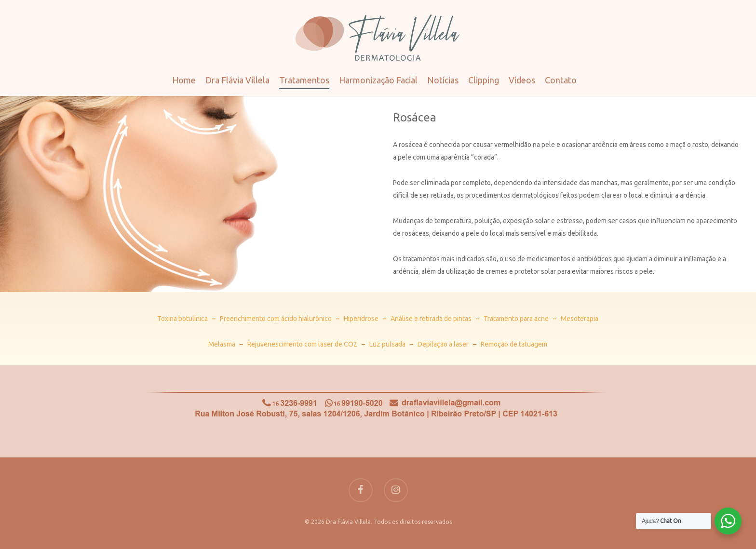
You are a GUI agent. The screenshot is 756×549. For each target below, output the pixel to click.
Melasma (222, 344)
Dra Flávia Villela (237, 80)
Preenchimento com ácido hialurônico (276, 319)
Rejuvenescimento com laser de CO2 (302, 344)
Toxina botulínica (182, 319)
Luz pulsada (387, 344)
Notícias (443, 80)
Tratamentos (304, 80)
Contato (561, 80)
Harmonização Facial (378, 80)
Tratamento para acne (516, 319)
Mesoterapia (580, 319)
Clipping (484, 80)
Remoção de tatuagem (514, 344)
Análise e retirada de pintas (431, 319)
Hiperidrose (361, 319)
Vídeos (522, 80)
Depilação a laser (443, 344)
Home (184, 80)
